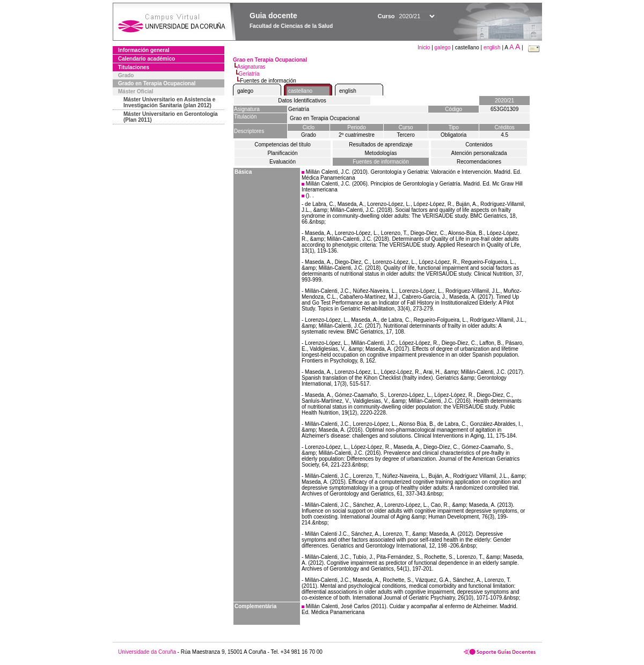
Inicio (425, 47)
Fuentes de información (381, 162)
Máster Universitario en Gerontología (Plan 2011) (171, 117)
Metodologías (380, 153)
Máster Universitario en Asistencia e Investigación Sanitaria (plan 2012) (169, 102)
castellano (300, 91)
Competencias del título (283, 145)
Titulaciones (134, 67)
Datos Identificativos (302, 101)
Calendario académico (147, 59)
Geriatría (249, 74)
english (492, 47)
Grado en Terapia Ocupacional (157, 83)
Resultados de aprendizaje (380, 145)
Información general (144, 50)
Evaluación (283, 162)
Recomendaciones (479, 162)
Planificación (282, 153)
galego (443, 47)
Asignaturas (251, 67)
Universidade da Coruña (147, 652)
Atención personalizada (479, 153)
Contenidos (479, 145)
